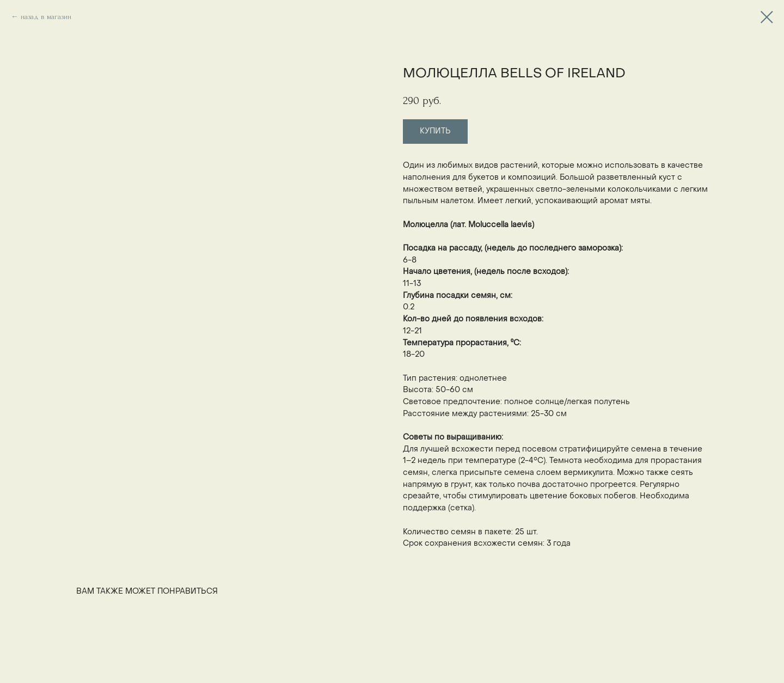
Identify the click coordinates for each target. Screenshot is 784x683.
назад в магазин (46, 17)
